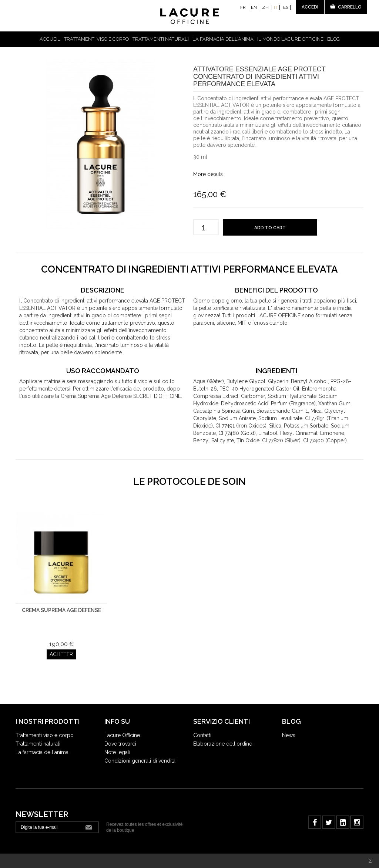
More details (208, 174)
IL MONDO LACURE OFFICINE (290, 39)
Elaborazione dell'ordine (223, 734)
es (286, 7)
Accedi (310, 7)
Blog (333, 39)
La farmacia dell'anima (223, 39)
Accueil (50, 39)
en (254, 7)
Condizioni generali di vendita (140, 751)
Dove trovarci (120, 734)
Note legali (117, 742)
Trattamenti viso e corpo (96, 39)
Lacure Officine (122, 725)
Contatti (202, 725)
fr (244, 7)
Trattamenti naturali (161, 39)
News (289, 725)
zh (266, 7)
